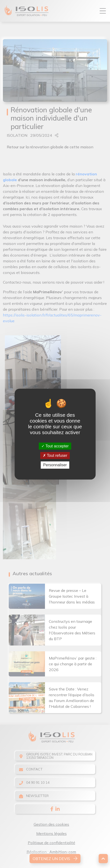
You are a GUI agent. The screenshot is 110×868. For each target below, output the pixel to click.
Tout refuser (55, 456)
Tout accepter (55, 446)
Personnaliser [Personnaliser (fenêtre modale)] (55, 465)
